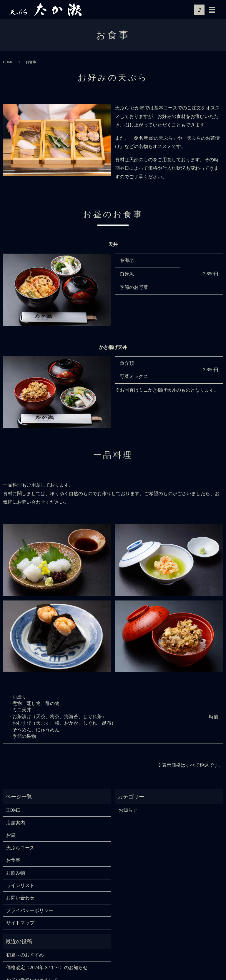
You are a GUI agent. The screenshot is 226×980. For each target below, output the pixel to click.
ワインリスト (20, 885)
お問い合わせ (20, 898)
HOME (8, 62)
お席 (11, 835)
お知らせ (128, 810)
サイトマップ (20, 923)
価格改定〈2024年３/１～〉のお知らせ (47, 967)
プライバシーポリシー (30, 910)
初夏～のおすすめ (25, 955)
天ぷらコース (20, 848)
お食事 (13, 860)
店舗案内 (16, 823)
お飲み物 (16, 873)
